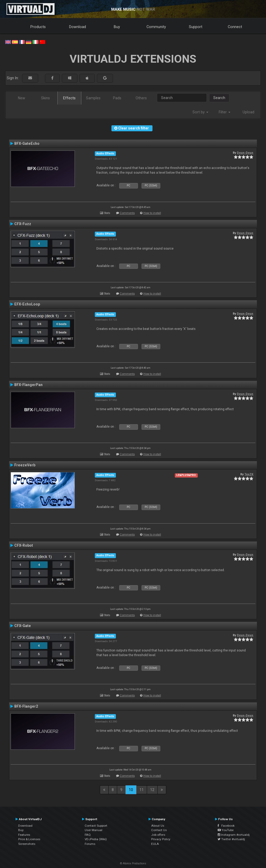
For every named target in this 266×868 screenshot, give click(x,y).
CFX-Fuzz (23, 224)
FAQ (88, 835)
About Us (158, 826)
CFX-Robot (24, 545)
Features (24, 835)
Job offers (158, 835)
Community (156, 27)
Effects (69, 98)
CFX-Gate (23, 626)
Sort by (200, 112)
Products (38, 27)
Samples (93, 98)
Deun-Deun (245, 153)
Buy (117, 27)
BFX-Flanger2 (26, 706)
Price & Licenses (29, 839)
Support (196, 27)
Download (78, 27)
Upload (248, 112)
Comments (127, 213)
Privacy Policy (161, 839)
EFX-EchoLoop (27, 304)
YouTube (226, 830)
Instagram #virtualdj (234, 835)
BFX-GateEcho (27, 143)
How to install (152, 213)
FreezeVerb (25, 465)
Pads (117, 98)
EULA (155, 844)
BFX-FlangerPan (28, 385)
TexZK (249, 474)
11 (142, 790)
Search (219, 98)
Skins (45, 98)
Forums (90, 844)
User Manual (94, 830)
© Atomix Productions (133, 863)
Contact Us (159, 830)
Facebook (226, 826)
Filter (225, 112)
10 (131, 790)
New (22, 98)
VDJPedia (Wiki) (96, 839)
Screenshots (27, 844)
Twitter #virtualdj (231, 839)
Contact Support (96, 826)
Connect (235, 27)
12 (152, 790)
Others (141, 98)
